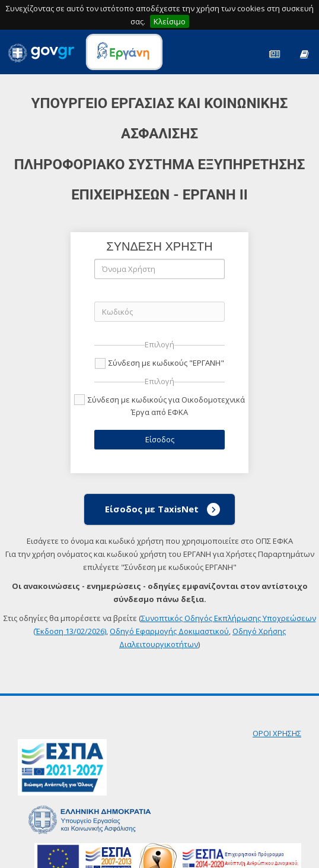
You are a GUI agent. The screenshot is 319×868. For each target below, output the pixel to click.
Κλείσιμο (170, 21)
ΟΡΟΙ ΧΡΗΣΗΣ (277, 733)
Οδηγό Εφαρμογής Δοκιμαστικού (169, 631)
